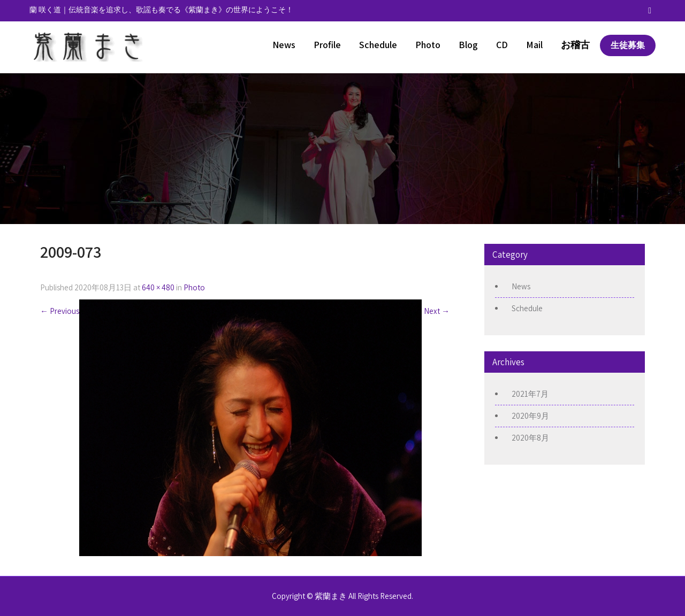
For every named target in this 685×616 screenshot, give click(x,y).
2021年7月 (530, 394)
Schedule (378, 45)
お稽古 (575, 45)
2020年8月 (530, 438)
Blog (468, 45)
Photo (428, 45)
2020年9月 (530, 416)
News (284, 45)
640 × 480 (158, 287)
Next (437, 311)
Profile (327, 45)
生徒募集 (628, 45)
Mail (534, 45)
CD (502, 45)
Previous (60, 311)
